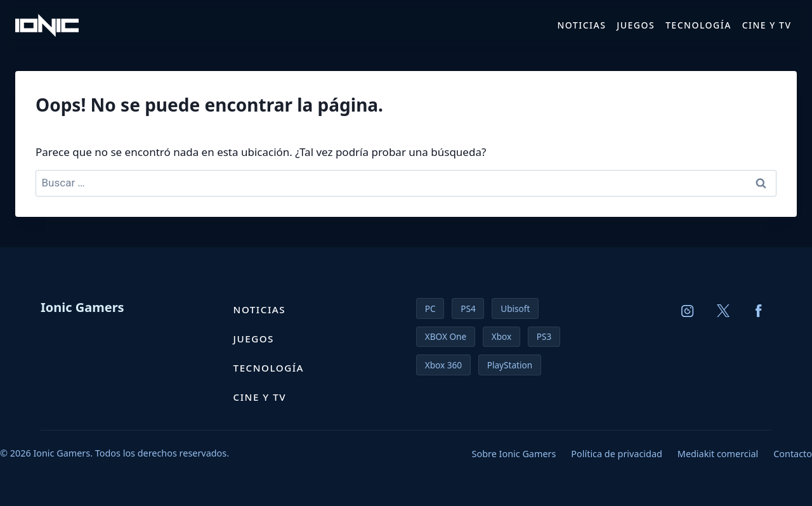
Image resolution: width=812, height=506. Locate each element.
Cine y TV (767, 25)
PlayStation (510, 365)
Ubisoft (515, 308)
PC (430, 308)
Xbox (501, 336)
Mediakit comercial (718, 454)
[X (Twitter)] (723, 311)
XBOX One (446, 336)
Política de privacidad (616, 454)
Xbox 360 (443, 365)
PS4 (468, 308)
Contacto (793, 454)
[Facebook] (759, 311)
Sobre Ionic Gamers (514, 454)
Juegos (636, 25)
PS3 (544, 336)
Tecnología (698, 25)
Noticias (581, 25)
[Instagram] (688, 311)
